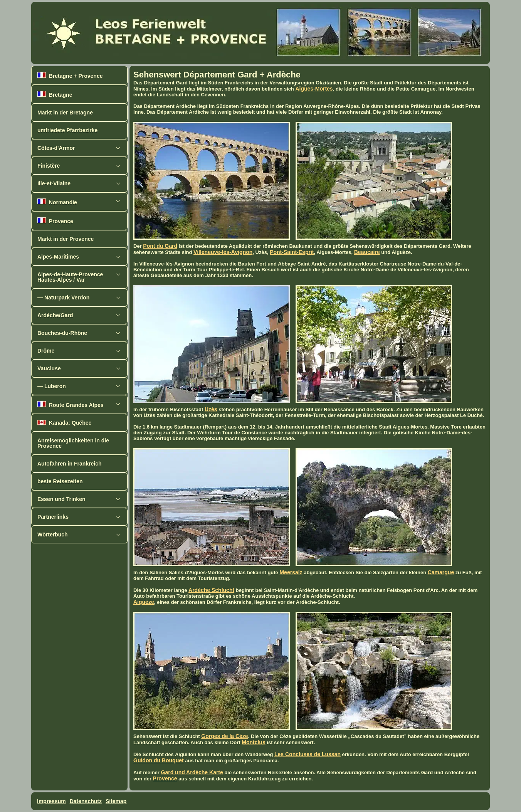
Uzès (211, 409)
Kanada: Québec (64, 423)
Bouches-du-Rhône (62, 333)
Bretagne (55, 94)
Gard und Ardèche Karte (192, 772)
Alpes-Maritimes (58, 257)
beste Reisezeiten (60, 481)
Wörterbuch (53, 535)
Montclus (253, 742)
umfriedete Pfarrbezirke (67, 130)
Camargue (441, 572)
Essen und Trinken (61, 499)
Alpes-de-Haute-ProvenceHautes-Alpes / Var (70, 277)
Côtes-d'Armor (56, 148)
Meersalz (291, 572)
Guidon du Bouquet (159, 760)
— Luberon (52, 386)
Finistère (49, 166)
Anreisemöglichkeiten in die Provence (73, 443)
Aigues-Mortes (314, 89)
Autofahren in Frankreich (69, 464)
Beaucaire (367, 252)
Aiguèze (144, 602)
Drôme (46, 351)
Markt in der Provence (66, 239)
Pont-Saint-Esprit (292, 252)
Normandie (57, 202)
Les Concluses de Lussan (308, 754)
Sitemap (116, 801)
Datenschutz (86, 801)
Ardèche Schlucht (211, 590)
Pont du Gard (160, 246)
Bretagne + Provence (70, 76)
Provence (55, 221)
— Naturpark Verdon (63, 298)
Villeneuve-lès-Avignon (223, 252)
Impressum (51, 801)
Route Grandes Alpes (71, 405)
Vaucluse (49, 368)
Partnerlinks (53, 517)
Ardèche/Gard (55, 315)
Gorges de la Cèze (224, 736)
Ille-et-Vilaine (54, 183)
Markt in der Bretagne (65, 113)
